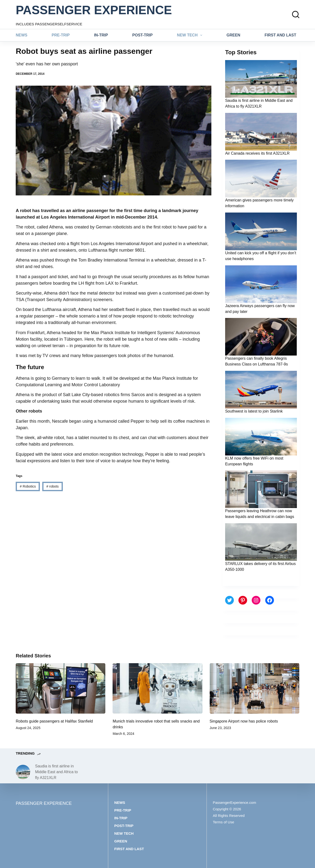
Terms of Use (223, 822)
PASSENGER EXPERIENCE (94, 10)
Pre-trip (61, 35)
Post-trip (143, 35)
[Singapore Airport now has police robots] (254, 688)
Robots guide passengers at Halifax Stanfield (54, 721)
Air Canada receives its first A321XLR (257, 153)
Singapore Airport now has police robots (244, 721)
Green (233, 35)
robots (53, 486)
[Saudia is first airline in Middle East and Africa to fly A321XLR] (23, 772)
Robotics (28, 486)
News (21, 35)
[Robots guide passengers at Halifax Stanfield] (61, 688)
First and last (280, 35)
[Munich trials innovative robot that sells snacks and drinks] (157, 688)
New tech (191, 35)
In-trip (101, 35)
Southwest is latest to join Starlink (254, 411)
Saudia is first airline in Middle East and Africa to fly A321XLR (56, 772)
